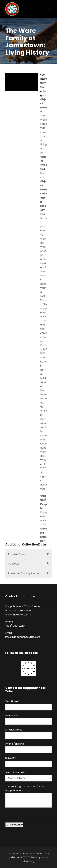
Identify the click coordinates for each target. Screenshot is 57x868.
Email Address (15, 730)
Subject (11, 758)
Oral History (43, 173)
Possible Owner (17, 554)
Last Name (13, 715)
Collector (14, 564)
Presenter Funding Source (23, 573)
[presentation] (28, 816)
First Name (13, 701)
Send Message (14, 825)
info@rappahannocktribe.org (23, 637)
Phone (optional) (16, 744)
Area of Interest (16, 772)
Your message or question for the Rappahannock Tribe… (25, 789)
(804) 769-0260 (15, 626)
